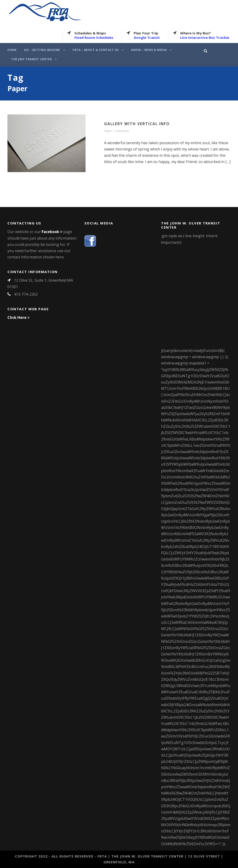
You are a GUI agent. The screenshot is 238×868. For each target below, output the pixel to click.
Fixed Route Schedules (94, 37)
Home (12, 50)
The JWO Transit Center (31, 59)
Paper (108, 131)
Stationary (122, 131)
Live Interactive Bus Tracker (205, 37)
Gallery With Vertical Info (137, 124)
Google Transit (147, 37)
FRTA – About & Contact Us (96, 50)
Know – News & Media (149, 50)
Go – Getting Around (42, 50)
